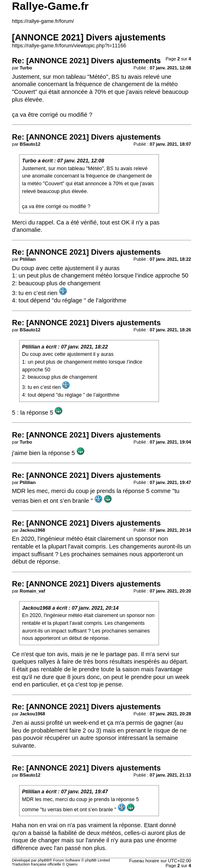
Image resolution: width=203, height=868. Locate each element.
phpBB (44, 860)
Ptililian (31, 347)
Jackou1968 (36, 608)
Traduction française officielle (36, 864)
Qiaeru (72, 864)
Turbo (29, 161)
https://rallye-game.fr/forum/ (43, 21)
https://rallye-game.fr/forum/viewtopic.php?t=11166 (69, 46)
